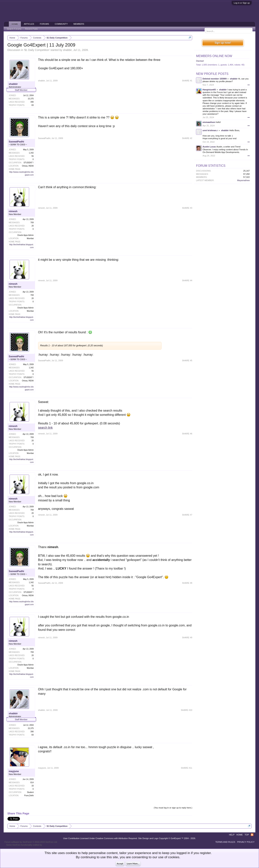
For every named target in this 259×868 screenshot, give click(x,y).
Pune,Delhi (29, 796)
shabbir (67, 50)
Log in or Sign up (242, 3)
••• (249, 85)
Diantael (200, 61)
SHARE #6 (187, 434)
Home (15, 24)
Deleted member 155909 (214, 79)
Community (61, 24)
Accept (120, 864)
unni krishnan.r (210, 130)
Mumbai (30, 238)
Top (247, 835)
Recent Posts (32, 29)
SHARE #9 (187, 638)
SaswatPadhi (16, 142)
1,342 (31, 153)
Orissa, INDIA (28, 166)
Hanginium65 (209, 90)
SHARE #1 (187, 81)
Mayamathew (243, 180)
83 (32, 105)
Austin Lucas (209, 147)
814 (32, 783)
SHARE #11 (186, 768)
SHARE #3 (187, 208)
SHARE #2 (187, 138)
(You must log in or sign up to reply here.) (173, 808)
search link (45, 428)
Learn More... (133, 864)
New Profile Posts (212, 74)
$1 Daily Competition (37, 50)
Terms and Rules (225, 842)
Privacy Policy (246, 842)
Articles (29, 24)
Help (232, 835)
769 (32, 223)
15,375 (31, 99)
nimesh (13, 211)
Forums (44, 24)
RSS (252, 835)
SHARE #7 (187, 515)
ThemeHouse (49, 845)
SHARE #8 (187, 583)
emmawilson (209, 122)
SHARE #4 (187, 280)
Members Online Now (214, 56)
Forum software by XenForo (31, 842)
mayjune (14, 771)
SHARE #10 (186, 710)
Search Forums (14, 29)
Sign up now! (223, 43)
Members (79, 24)
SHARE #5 (187, 360)
